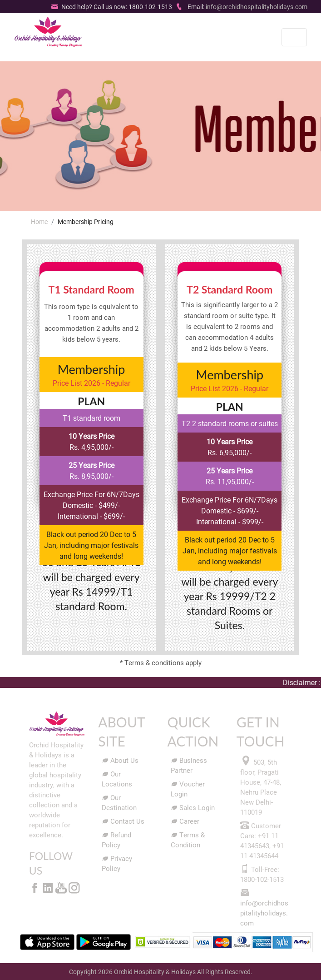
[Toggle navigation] (294, 37)
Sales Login (193, 807)
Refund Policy (116, 840)
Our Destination (119, 802)
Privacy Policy (117, 863)
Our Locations (117, 779)
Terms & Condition (188, 840)
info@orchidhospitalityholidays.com (257, 7)
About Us (120, 760)
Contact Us (123, 821)
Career (185, 821)
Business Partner (189, 765)
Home (39, 221)
